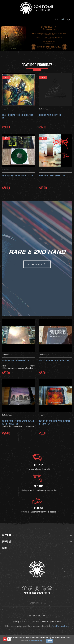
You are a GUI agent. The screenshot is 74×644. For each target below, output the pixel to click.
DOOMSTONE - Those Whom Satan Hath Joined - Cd (18, 422)
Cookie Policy (36, 641)
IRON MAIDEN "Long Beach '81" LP (18, 175)
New (7, 78)
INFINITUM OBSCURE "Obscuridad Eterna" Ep (55, 422)
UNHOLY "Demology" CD (51, 115)
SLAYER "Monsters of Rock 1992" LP (19, 116)
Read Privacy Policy (61, 626)
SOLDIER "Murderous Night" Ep (54, 360)
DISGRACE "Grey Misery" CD (53, 175)
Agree (49, 641)
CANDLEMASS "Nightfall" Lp (16, 360)
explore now (37, 264)
